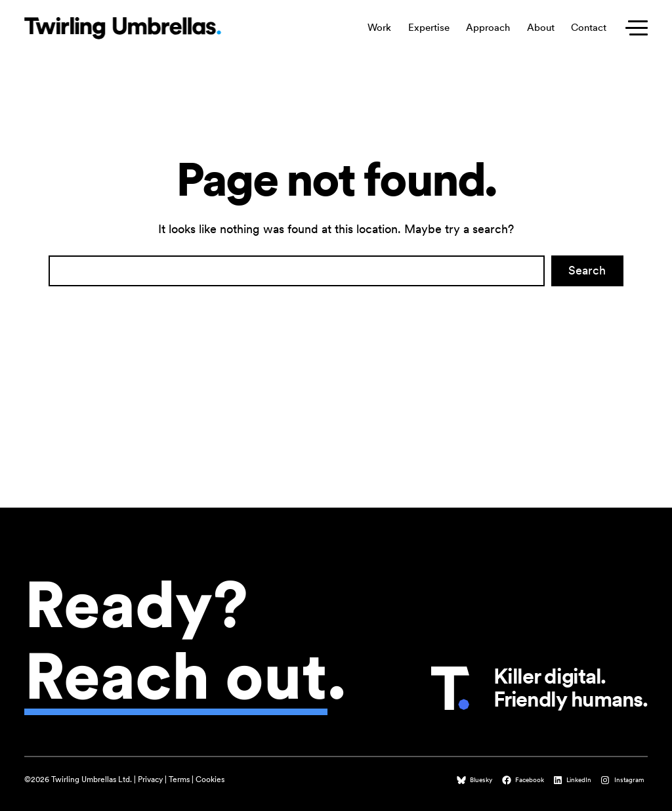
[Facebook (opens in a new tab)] (524, 780)
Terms (179, 779)
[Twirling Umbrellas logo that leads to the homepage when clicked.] (123, 28)
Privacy (150, 779)
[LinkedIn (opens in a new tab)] (574, 780)
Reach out (176, 676)
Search (587, 270)
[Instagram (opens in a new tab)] (623, 780)
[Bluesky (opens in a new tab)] (476, 780)
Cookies (210, 779)
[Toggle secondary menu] (633, 28)
